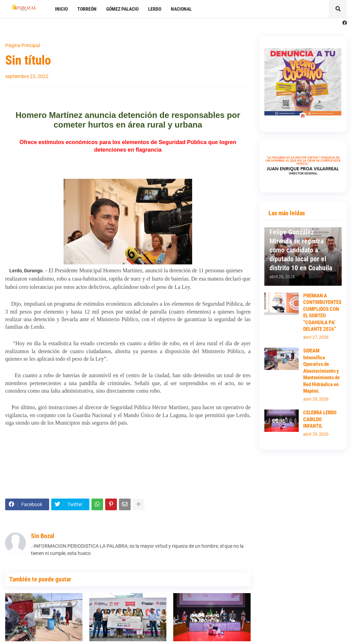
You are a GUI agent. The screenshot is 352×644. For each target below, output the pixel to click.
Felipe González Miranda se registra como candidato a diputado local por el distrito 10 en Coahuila (301, 250)
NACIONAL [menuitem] (181, 9)
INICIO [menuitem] (61, 9)
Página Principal (23, 45)
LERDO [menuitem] (155, 9)
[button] (338, 9)
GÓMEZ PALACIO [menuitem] (122, 9)
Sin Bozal (43, 536)
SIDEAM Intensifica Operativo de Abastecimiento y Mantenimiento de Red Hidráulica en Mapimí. (321, 371)
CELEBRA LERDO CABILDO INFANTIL (320, 419)
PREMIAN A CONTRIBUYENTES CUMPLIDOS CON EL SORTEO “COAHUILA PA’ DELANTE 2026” (322, 313)
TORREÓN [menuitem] (87, 9)
